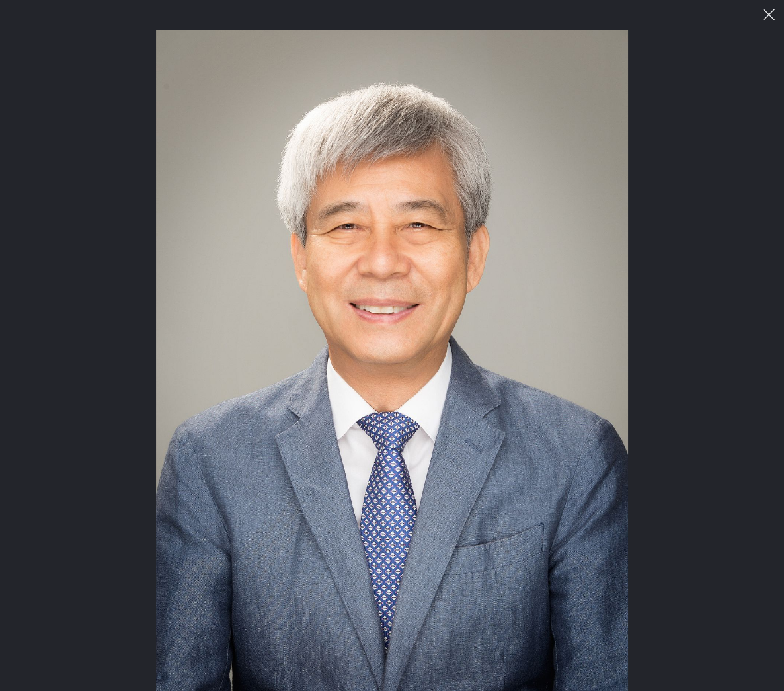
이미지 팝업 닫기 (769, 15)
